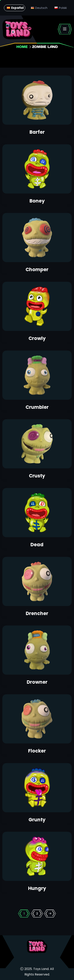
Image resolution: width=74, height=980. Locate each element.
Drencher (37, 613)
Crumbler (37, 407)
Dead (37, 545)
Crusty (37, 476)
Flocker (37, 751)
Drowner (37, 682)
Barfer (37, 132)
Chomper (37, 269)
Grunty (37, 820)
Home (22, 47)
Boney (37, 201)
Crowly (37, 338)
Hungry (37, 888)
